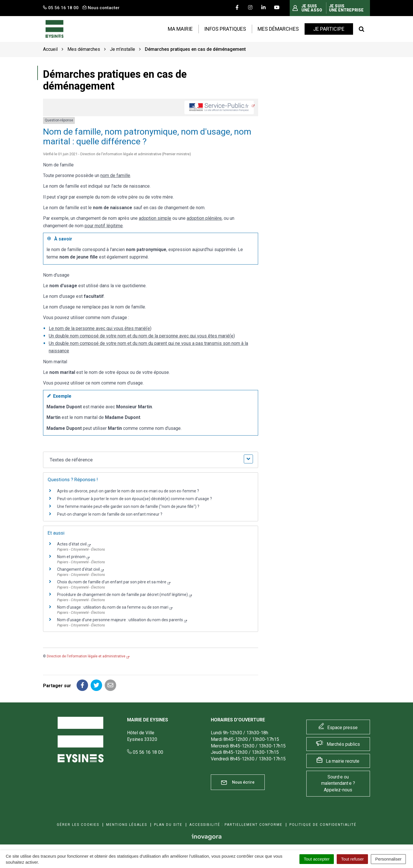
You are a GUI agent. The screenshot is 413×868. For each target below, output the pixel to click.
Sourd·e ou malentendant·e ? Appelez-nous (338, 783)
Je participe (329, 29)
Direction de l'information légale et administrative (86, 656)
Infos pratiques (225, 29)
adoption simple (155, 218)
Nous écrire (238, 782)
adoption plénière (204, 218)
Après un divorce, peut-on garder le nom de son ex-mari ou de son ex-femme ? (128, 491)
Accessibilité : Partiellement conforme (236, 825)
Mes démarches (278, 29)
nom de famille (115, 175)
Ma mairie (180, 29)
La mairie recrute (343, 761)
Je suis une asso (312, 8)
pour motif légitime (104, 226)
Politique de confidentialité (323, 825)
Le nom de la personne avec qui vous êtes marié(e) (100, 328)
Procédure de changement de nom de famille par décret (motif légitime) (122, 595)
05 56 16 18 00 (145, 752)
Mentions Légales (127, 825)
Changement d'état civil (78, 569)
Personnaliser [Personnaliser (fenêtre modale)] (388, 859)
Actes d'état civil (72, 544)
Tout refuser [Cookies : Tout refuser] (352, 859)
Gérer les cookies (78, 825)
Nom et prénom (71, 557)
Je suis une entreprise (346, 8)
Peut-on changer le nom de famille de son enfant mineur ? (110, 514)
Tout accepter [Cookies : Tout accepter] (317, 859)
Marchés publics (343, 744)
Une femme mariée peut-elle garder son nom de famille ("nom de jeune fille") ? (128, 506)
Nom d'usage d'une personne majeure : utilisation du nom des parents (120, 620)
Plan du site (168, 825)
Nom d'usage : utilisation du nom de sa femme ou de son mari (113, 607)
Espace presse (342, 728)
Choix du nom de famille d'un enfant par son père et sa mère (112, 582)
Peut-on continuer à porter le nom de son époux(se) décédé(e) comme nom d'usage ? (135, 499)
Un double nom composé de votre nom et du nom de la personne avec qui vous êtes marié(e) (142, 336)
